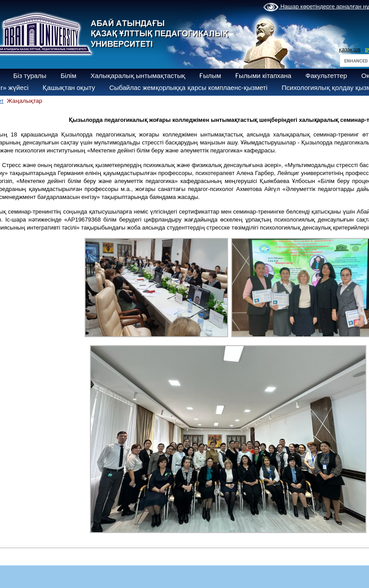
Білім (69, 76)
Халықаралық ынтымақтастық (138, 76)
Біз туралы (30, 76)
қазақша (350, 50)
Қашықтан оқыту (69, 88)
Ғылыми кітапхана (263, 76)
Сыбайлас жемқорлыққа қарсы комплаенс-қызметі (188, 88)
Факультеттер (326, 76)
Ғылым (210, 76)
